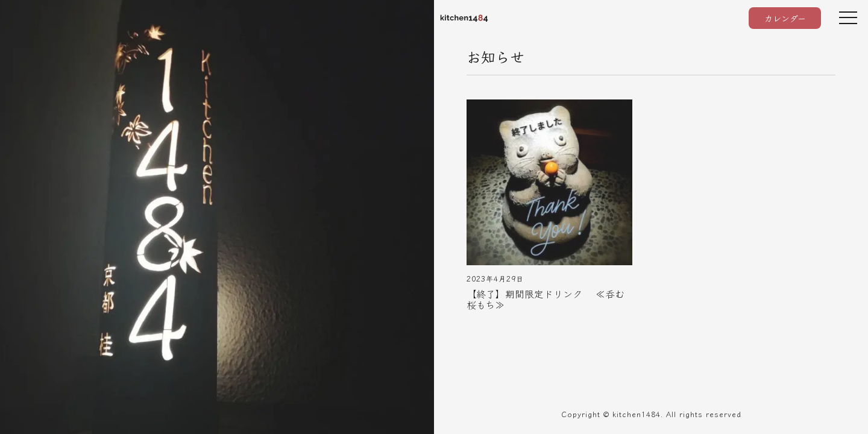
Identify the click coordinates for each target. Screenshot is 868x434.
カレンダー (785, 18)
